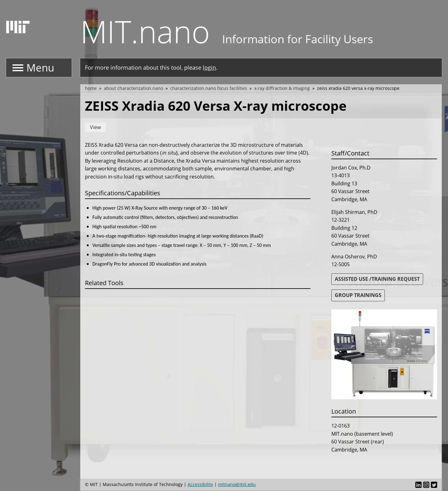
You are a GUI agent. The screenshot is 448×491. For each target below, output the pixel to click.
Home (91, 88)
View (95, 127)
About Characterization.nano (133, 88)
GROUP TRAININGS (358, 295)
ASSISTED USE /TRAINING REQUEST (377, 279)
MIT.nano (145, 31)
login (209, 67)
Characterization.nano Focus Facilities (209, 88)
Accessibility (200, 484)
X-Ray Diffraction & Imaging (282, 88)
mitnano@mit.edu (237, 484)
